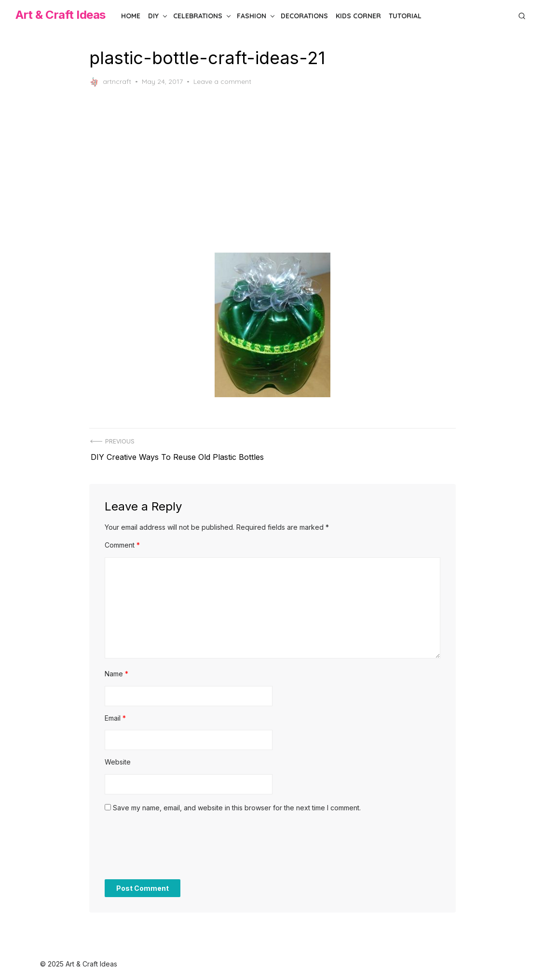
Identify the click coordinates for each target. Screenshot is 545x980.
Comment (122, 541)
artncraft (110, 82)
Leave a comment (222, 81)
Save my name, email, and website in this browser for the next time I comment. (237, 803)
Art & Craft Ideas (61, 15)
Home (131, 16)
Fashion (252, 16)
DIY (153, 16)
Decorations (304, 16)
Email (115, 713)
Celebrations (198, 16)
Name (116, 669)
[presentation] (178, 846)
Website (118, 758)
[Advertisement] (272, 170)
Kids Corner (358, 16)
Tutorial (405, 16)
